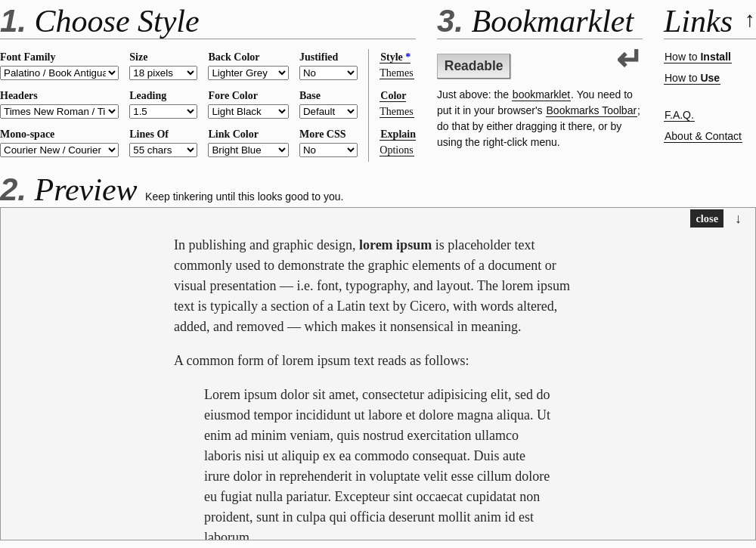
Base (310, 96)
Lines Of (149, 134)
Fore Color (232, 96)
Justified (319, 57)
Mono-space (27, 134)
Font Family (28, 57)
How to (698, 57)
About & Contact (703, 136)
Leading (148, 96)
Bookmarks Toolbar (592, 110)
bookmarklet (541, 94)
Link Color (233, 134)
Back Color (234, 57)
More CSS (323, 134)
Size (138, 57)
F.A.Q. (679, 115)
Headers (19, 96)
